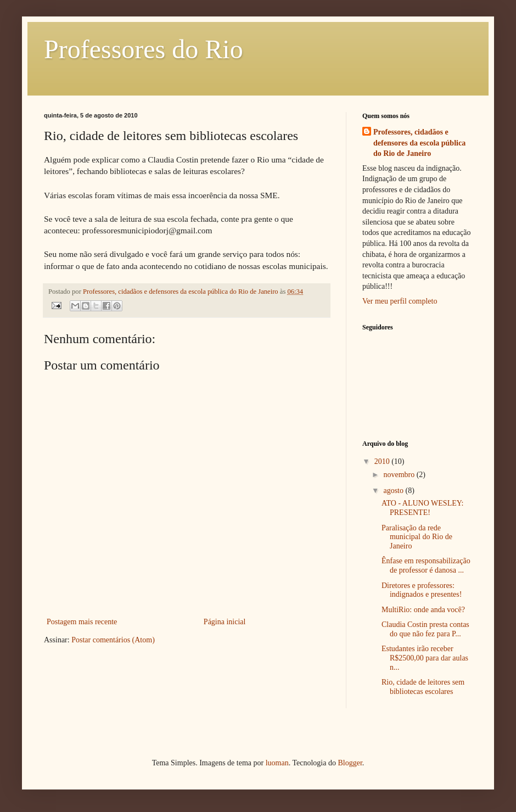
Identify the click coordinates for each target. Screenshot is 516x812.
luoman (277, 763)
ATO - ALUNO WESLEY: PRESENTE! (422, 508)
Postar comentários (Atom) (113, 640)
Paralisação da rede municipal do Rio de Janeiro (417, 537)
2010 (383, 461)
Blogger (350, 763)
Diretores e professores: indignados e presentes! (422, 590)
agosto (394, 491)
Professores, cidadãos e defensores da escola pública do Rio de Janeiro (419, 143)
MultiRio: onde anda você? (423, 610)
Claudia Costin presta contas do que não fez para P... (425, 629)
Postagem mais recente (82, 622)
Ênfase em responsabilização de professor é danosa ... (426, 565)
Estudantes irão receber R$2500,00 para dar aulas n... (425, 658)
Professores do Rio (144, 49)
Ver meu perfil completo (400, 301)
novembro (400, 475)
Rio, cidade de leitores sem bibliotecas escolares (423, 687)
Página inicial (225, 622)
